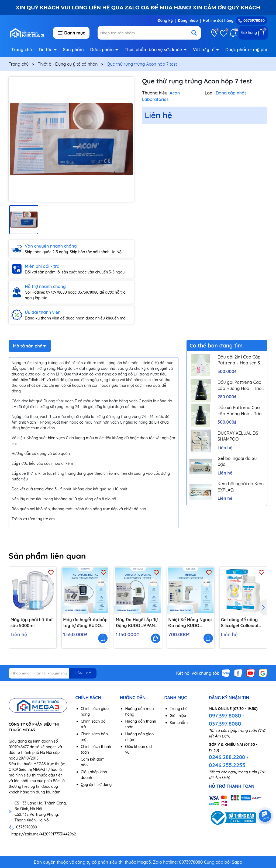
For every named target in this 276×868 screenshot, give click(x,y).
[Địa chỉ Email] (53, 673)
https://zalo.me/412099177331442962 (44, 834)
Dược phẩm (103, 50)
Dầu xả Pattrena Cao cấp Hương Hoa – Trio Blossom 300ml (239, 411)
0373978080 (251, 20)
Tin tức (46, 50)
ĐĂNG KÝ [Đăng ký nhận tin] (83, 673)
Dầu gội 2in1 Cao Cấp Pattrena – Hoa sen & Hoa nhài (239, 360)
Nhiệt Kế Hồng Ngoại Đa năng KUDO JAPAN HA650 (190, 623)
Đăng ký (165, 20)
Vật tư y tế (204, 50)
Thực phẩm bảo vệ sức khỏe (154, 50)
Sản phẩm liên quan (47, 556)
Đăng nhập (188, 20)
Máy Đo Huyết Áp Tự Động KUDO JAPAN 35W (137, 623)
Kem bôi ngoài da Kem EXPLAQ (241, 487)
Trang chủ (22, 50)
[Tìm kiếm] (194, 33)
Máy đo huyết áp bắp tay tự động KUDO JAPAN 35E (85, 623)
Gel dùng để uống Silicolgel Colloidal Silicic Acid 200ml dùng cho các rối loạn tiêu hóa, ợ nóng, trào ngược (240, 623)
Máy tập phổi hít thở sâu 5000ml (32, 623)
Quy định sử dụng (96, 785)
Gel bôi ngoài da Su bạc (237, 461)
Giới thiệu (178, 716)
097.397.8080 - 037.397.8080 (227, 720)
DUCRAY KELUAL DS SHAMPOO (238, 436)
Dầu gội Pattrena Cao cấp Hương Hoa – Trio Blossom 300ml (239, 385)
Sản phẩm (73, 50)
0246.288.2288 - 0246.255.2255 (229, 761)
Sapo (237, 862)
